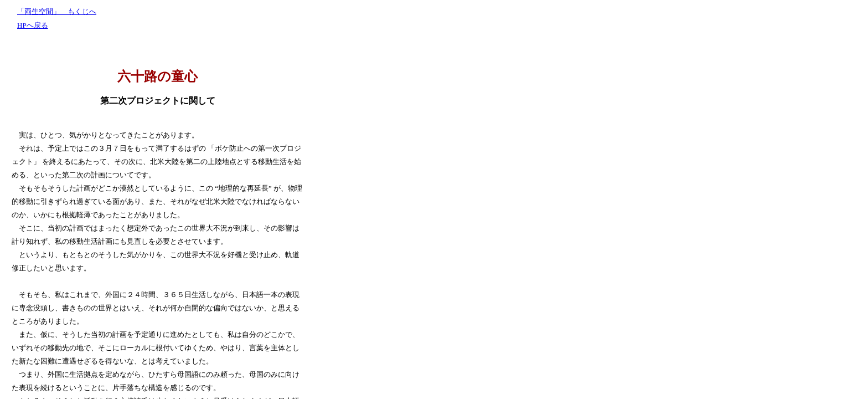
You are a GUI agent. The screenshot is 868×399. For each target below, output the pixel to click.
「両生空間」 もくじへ (57, 11)
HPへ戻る (33, 25)
